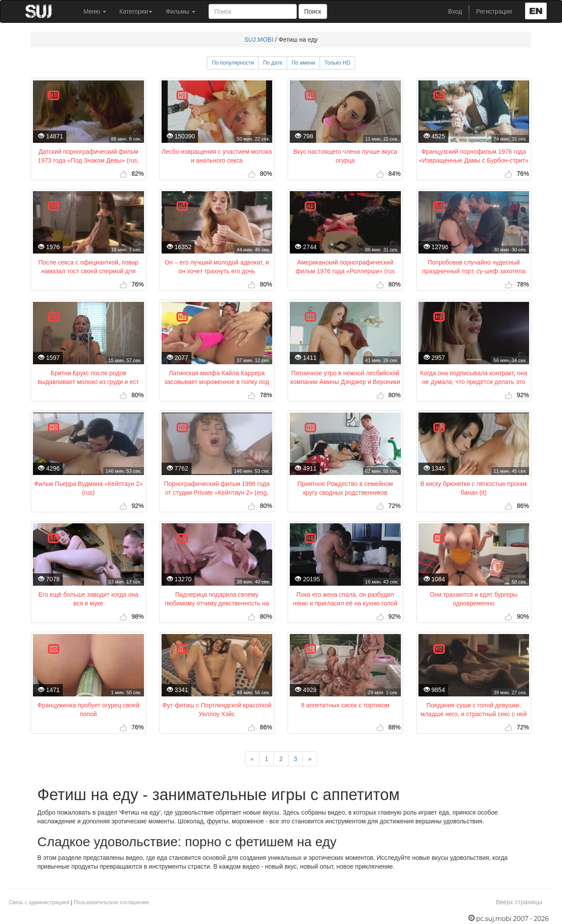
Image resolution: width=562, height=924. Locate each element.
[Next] (310, 759)
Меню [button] (95, 11)
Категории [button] (136, 11)
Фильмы (180, 11)
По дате (273, 63)
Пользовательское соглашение (111, 902)
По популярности (233, 63)
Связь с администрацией (39, 902)
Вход (455, 11)
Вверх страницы (519, 902)
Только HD (337, 63)
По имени (303, 63)
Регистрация (494, 11)
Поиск (313, 11)
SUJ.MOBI (259, 40)
